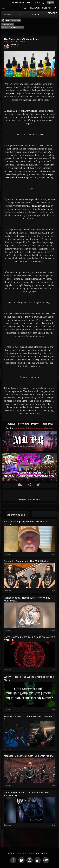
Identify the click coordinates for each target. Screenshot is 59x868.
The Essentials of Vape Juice (12, 28)
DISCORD (53, 13)
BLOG (30, 3)
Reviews (11, 424)
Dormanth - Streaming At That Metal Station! (27, 561)
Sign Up (51, 3)
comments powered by (29, 500)
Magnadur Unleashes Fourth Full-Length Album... (29, 756)
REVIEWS (35, 8)
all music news (7, 24)
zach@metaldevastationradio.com (34, 428)
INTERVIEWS (18, 3)
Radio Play (47, 424)
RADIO (38, 3)
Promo (35, 424)
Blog (8, 21)
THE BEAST (15, 45)
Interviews (24, 424)
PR (56, 8)
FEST (25, 8)
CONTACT (47, 8)
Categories (16, 21)
